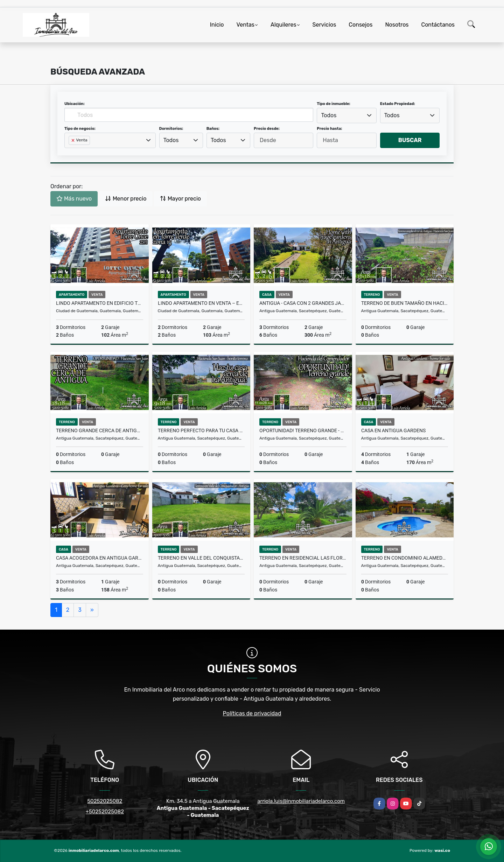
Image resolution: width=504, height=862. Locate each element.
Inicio (217, 25)
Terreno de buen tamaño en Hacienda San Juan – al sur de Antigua (405, 303)
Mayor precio (180, 199)
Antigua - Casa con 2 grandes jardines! (303, 303)
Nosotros (397, 25)
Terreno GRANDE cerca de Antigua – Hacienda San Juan (100, 430)
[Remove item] (73, 140)
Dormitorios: (171, 129)
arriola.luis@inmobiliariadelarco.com (301, 801)
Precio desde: (267, 129)
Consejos (360, 25)
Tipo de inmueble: (333, 104)
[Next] (92, 610)
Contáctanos (438, 25)
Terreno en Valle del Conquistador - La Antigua (201, 558)
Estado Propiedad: (398, 104)
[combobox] (346, 115)
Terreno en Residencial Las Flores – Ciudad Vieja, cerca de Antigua (303, 558)
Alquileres (283, 25)
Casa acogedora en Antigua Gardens (100, 558)
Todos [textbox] (329, 115)
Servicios (324, 25)
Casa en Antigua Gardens (393, 430)
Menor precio (126, 199)
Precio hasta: (329, 129)
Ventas (246, 25)
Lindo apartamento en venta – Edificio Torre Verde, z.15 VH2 (201, 303)
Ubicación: (75, 104)
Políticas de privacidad (252, 713)
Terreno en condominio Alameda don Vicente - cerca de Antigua (405, 558)
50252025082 (105, 801)
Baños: (213, 129)
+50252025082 (105, 812)
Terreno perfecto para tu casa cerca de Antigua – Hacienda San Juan (201, 430)
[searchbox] (71, 152)
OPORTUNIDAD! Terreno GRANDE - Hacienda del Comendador (303, 430)
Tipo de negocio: (80, 129)
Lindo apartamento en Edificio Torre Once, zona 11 (100, 303)
